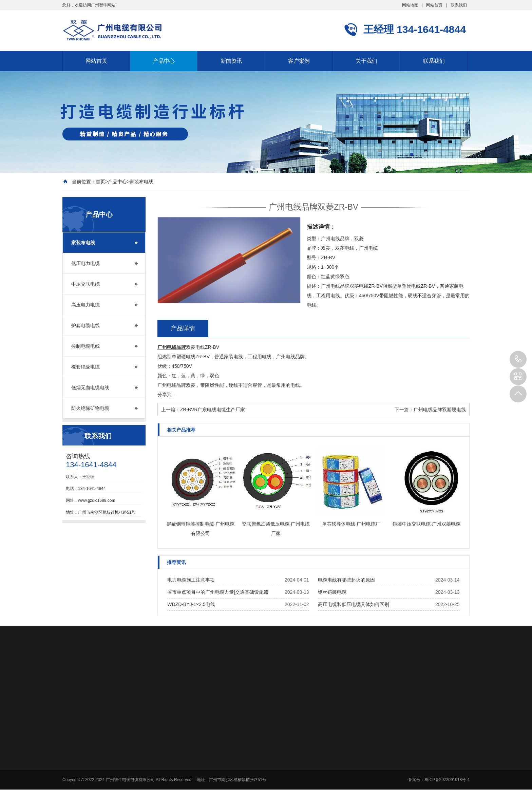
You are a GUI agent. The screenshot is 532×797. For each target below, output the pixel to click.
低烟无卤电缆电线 (90, 387)
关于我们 (366, 61)
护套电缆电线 (85, 325)
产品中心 (164, 61)
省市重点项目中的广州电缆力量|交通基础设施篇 (218, 592)
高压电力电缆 (85, 305)
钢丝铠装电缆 (332, 592)
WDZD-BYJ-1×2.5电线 (191, 604)
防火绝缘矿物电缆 (90, 408)
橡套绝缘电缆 (85, 367)
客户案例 (299, 61)
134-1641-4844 (518, 359)
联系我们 (459, 5)
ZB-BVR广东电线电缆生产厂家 (213, 410)
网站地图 (410, 5)
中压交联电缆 (85, 284)
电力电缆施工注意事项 (191, 580)
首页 (100, 182)
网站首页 (434, 5)
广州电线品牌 (172, 347)
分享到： (167, 395)
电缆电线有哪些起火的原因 (346, 580)
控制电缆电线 (85, 346)
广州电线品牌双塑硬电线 (440, 410)
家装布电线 (141, 182)
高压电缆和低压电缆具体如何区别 (354, 604)
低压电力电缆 (85, 263)
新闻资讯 (231, 61)
